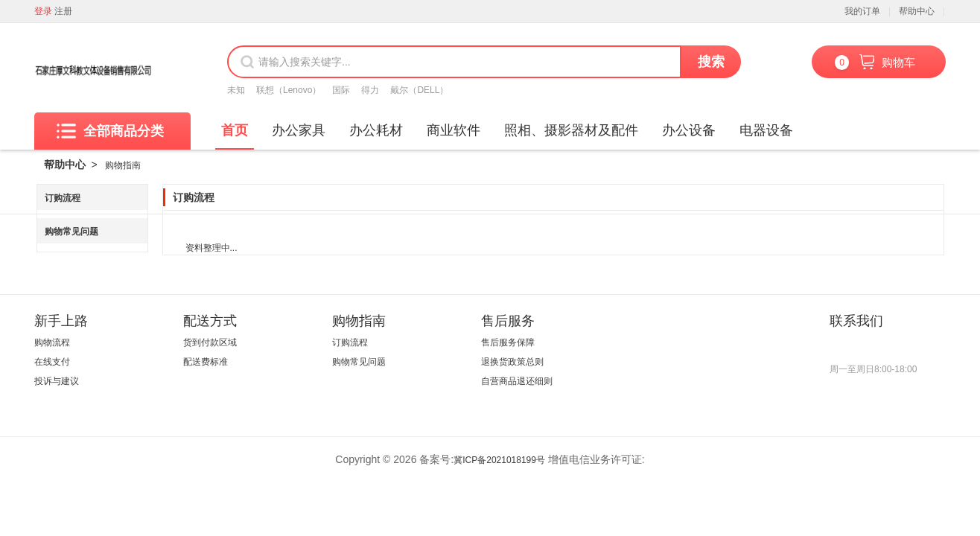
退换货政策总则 (512, 362)
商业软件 (454, 130)
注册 (63, 11)
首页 (235, 130)
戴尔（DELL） (419, 90)
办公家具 (299, 130)
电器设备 (766, 130)
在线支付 (52, 362)
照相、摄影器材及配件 (571, 130)
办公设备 (689, 130)
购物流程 (52, 342)
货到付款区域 (210, 342)
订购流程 (63, 198)
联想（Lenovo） (289, 90)
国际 (341, 90)
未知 (236, 90)
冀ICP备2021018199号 (499, 460)
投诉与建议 (57, 381)
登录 (43, 11)
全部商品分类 (110, 131)
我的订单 (862, 11)
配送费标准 (206, 362)
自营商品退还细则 (517, 381)
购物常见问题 (71, 232)
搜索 (711, 62)
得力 (370, 90)
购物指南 (123, 165)
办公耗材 (376, 130)
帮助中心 (917, 11)
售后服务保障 (508, 342)
